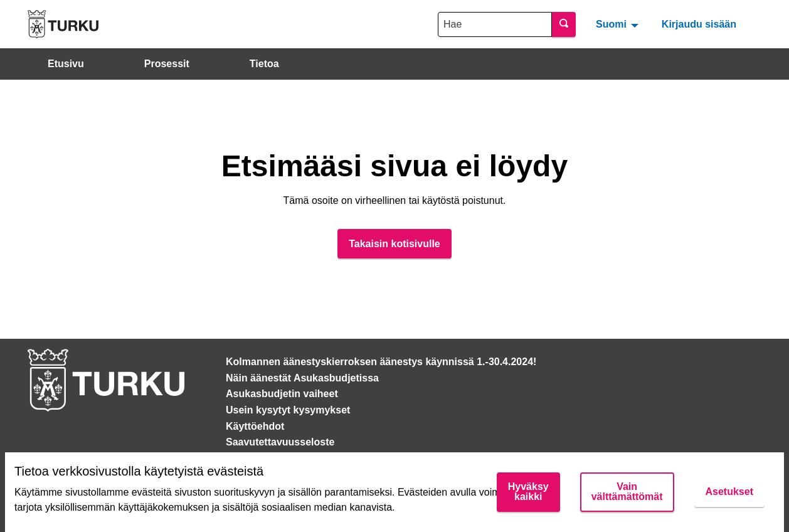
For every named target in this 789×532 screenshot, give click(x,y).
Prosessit (167, 64)
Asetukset (729, 492)
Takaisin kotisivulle (395, 244)
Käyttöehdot (255, 426)
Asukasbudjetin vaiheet (282, 394)
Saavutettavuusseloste (280, 442)
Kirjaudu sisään (699, 24)
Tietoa (264, 64)
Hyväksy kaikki (528, 492)
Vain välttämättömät (627, 492)
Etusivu (66, 64)
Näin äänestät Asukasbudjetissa (302, 378)
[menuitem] (619, 24)
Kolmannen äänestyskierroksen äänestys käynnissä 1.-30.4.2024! (381, 362)
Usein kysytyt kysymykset (288, 410)
